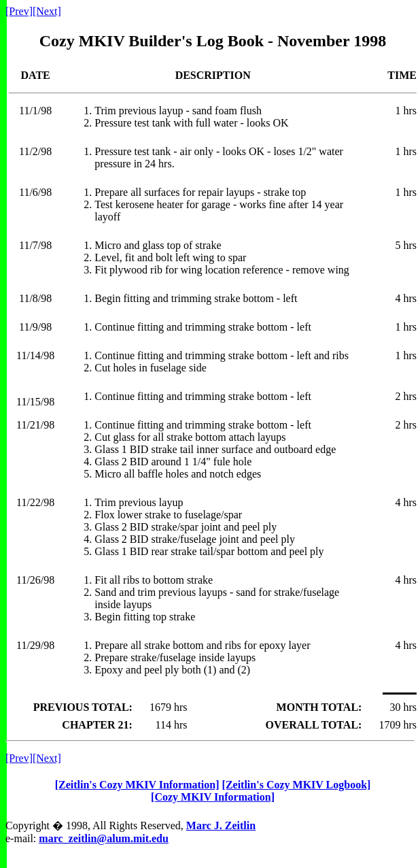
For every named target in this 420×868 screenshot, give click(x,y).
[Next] (47, 11)
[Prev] (19, 11)
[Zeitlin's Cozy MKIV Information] (137, 785)
